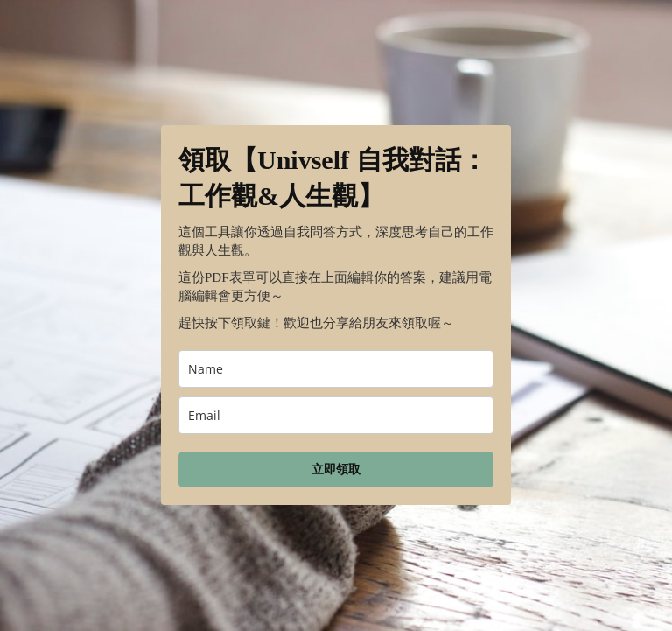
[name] (336, 369)
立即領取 (336, 470)
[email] (336, 415)
